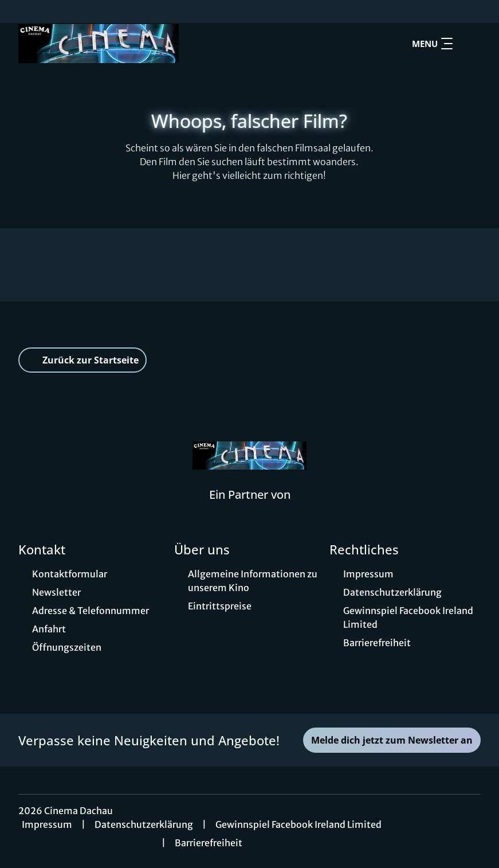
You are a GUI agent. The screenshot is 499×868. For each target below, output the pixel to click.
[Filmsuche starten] (469, 44)
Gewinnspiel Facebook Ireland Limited (298, 824)
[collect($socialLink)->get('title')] (21, 11)
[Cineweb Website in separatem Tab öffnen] (250, 509)
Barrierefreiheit (209, 843)
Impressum (47, 824)
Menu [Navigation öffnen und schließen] (432, 44)
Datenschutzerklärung (144, 824)
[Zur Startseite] (99, 44)
